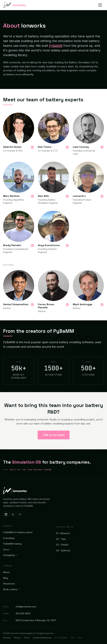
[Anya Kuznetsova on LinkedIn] (67, 246)
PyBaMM (56, 46)
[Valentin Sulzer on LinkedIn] (32, 147)
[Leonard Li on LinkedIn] (102, 196)
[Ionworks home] (15, 5)
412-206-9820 (17, 613)
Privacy (17, 638)
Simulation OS (65, 527)
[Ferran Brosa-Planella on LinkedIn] (67, 305)
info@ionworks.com (20, 606)
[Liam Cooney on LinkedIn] (102, 147)
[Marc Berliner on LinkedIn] (32, 196)
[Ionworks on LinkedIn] (6, 514)
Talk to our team (54, 435)
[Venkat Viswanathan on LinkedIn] (32, 305)
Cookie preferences (42, 638)
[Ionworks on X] (13, 514)
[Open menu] (101, 5)
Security (7, 638)
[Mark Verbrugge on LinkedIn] (102, 305)
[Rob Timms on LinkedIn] (67, 147)
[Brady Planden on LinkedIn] (32, 246)
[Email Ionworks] (20, 514)
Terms (27, 638)
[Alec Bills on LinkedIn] (67, 196)
